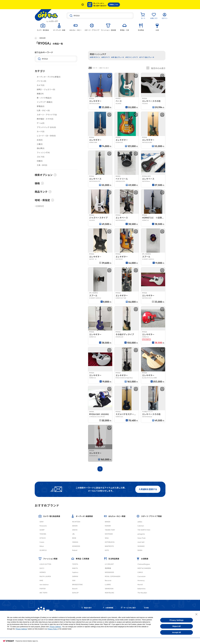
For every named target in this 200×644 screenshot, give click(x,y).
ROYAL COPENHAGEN (113, 576)
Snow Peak (142, 538)
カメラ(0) (41, 85)
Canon (42, 542)
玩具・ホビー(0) (43, 110)
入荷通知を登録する (148, 489)
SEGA (107, 538)
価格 (39, 183)
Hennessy (141, 580)
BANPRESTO (109, 546)
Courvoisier (142, 576)
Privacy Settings (177, 620)
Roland (75, 550)
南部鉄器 (108, 568)
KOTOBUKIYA (110, 542)
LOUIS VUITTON (45, 564)
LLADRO (108, 585)
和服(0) (40, 161)
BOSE (74, 538)
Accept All (177, 632)
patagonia (141, 534)
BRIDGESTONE (77, 585)
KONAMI (108, 526)
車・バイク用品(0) (44, 98)
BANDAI (108, 522)
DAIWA (140, 550)
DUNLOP (75, 593)
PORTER (43, 589)
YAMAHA (75, 542)
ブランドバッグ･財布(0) (46, 127)
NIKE (41, 580)
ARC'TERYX (43, 593)
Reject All (176, 626)
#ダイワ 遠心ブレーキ (147, 57)
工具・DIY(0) (42, 165)
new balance (44, 585)
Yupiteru (75, 572)
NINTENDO (109, 534)
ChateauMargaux (144, 564)
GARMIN (75, 576)
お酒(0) (40, 140)
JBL (74, 534)
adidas (140, 522)
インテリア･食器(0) (45, 102)
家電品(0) (41, 106)
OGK (74, 580)
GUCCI (42, 568)
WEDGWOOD (109, 572)
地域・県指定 (44, 200)
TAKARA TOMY (110, 530)
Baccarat (108, 580)
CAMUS (140, 572)
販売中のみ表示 (156, 68)
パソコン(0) (41, 81)
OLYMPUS (43, 550)
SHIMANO (141, 546)
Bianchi (75, 589)
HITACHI (43, 538)
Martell (140, 585)
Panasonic (43, 526)
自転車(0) (41, 148)
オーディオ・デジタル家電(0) (49, 77)
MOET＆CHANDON (144, 568)
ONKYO (75, 530)
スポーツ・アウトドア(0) (47, 115)
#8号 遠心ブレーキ (118, 57)
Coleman (141, 526)
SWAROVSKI (109, 589)
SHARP (42, 530)
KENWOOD (76, 546)
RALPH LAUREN (45, 576)
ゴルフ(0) (41, 157)
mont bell (141, 542)
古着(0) (40, 144)
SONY (42, 522)
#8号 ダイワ (106, 57)
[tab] (43, 27)
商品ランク (43, 192)
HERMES (43, 572)
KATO (107, 550)
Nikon (42, 546)
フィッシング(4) (43, 152)
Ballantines (142, 589)
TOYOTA (75, 564)
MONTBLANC (110, 593)
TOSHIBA (43, 534)
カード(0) (41, 131)
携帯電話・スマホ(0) (45, 119)
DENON (75, 526)
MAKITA (75, 568)
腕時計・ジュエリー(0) (46, 89)
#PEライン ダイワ (132, 57)
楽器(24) (40, 94)
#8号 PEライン (95, 57)
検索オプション (46, 175)
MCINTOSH (76, 522)
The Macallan (142, 593)
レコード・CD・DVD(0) (46, 136)
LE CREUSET (109, 564)
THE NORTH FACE (144, 530)
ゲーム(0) (41, 123)
